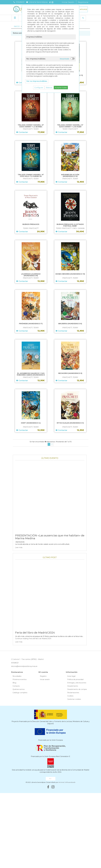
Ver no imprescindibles (37, 81)
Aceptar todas (61, 88)
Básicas (49, 88)
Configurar (39, 88)
